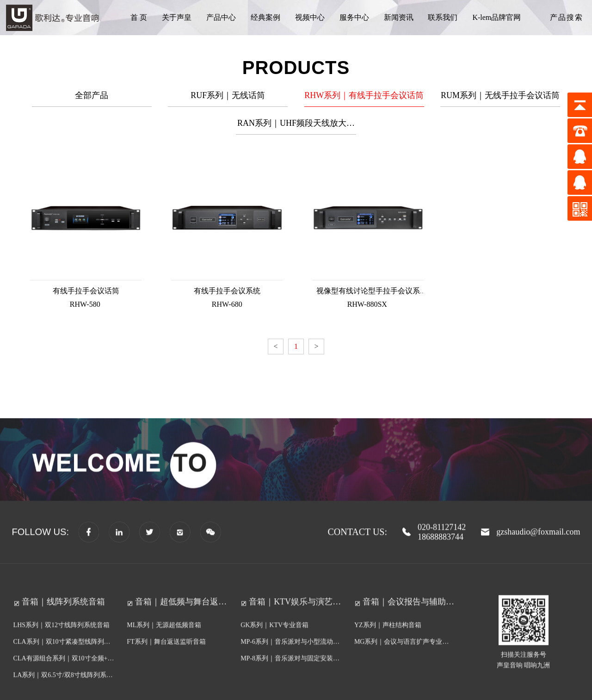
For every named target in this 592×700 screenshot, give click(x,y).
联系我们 (443, 17)
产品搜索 (567, 17)
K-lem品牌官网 (496, 17)
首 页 (139, 17)
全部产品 (92, 99)
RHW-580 (86, 300)
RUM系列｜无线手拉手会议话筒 (500, 99)
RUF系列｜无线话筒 (228, 99)
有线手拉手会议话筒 (86, 287)
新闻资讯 (399, 17)
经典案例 (265, 17)
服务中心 (354, 17)
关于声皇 (177, 17)
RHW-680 (226, 300)
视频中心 (310, 17)
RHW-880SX (366, 300)
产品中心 (221, 17)
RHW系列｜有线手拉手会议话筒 (364, 99)
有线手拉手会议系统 (226, 287)
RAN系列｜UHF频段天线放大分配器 (296, 130)
